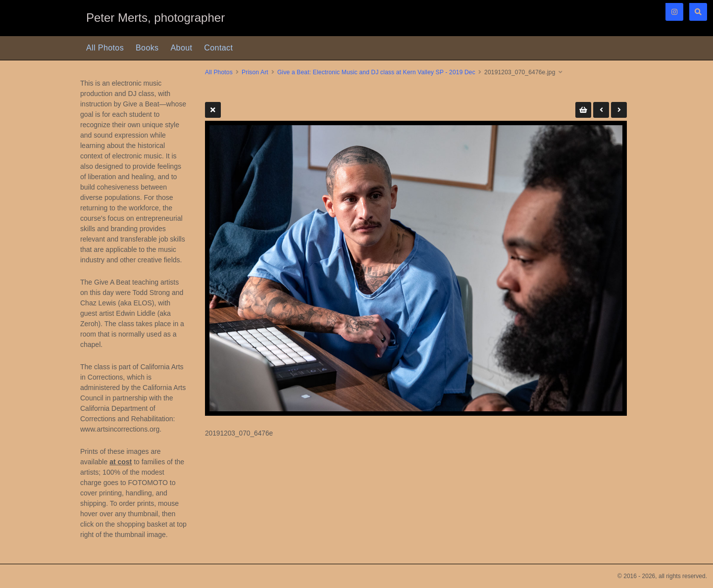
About (182, 48)
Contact (218, 48)
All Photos (105, 48)
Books (147, 48)
